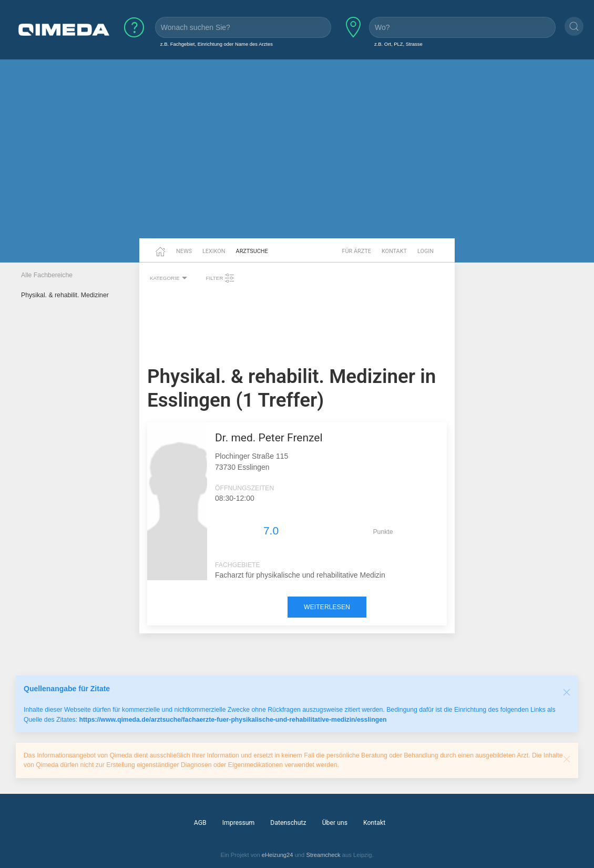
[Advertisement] (297, 157)
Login (426, 251)
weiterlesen (327, 607)
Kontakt (394, 251)
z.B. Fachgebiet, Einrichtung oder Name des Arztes (217, 44)
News (184, 251)
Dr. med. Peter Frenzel (269, 438)
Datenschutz (288, 823)
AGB (200, 823)
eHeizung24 (278, 855)
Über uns (335, 823)
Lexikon (214, 251)
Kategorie (170, 278)
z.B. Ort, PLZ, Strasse (398, 44)
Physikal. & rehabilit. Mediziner (65, 295)
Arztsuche (252, 251)
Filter (220, 278)
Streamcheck (323, 855)
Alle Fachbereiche (47, 275)
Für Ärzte (357, 251)
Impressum (239, 823)
